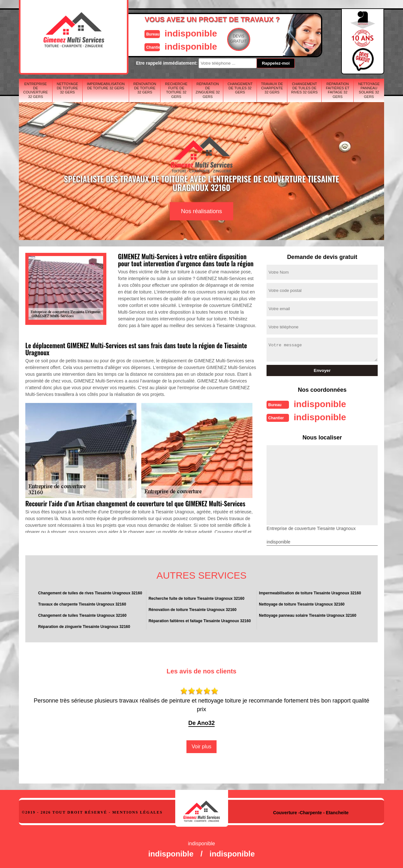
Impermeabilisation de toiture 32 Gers (106, 86)
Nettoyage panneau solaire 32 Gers (369, 90)
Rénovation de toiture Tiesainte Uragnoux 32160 (193, 609)
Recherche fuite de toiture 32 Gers (176, 90)
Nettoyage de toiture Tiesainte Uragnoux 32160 (302, 604)
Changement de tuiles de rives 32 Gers (304, 88)
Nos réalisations (201, 211)
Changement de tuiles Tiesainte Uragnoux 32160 (82, 615)
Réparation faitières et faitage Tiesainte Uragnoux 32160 (200, 620)
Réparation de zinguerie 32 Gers (208, 90)
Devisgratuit (231, 39)
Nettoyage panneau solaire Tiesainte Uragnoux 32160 (308, 615)
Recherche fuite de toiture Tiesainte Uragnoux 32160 (197, 598)
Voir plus (201, 746)
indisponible (182, 33)
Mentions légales (138, 812)
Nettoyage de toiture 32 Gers (67, 88)
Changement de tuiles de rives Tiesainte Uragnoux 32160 (90, 592)
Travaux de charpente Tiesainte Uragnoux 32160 (82, 604)
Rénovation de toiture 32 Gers (145, 88)
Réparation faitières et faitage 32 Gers (337, 90)
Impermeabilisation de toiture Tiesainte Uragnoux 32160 (310, 592)
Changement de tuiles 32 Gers (240, 88)
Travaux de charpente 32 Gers (272, 88)
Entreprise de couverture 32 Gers (36, 90)
